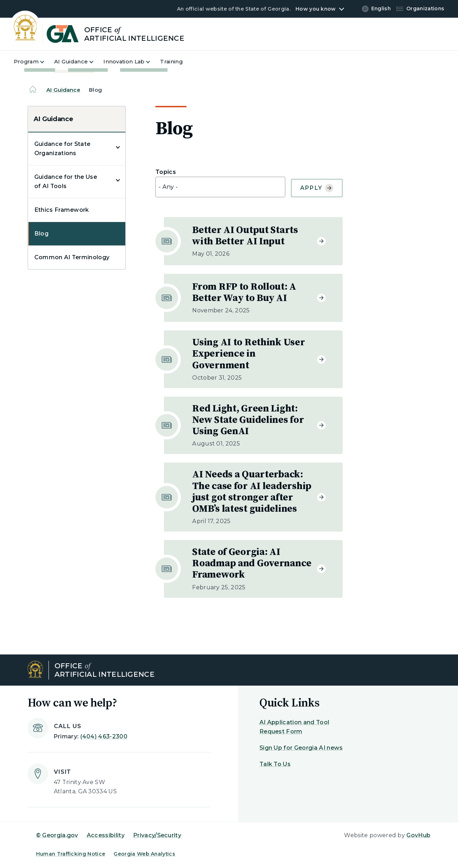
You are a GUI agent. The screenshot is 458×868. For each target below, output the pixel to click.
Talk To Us (275, 764)
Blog (41, 234)
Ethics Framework (62, 210)
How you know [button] (316, 9)
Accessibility (106, 835)
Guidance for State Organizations (62, 149)
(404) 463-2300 (104, 736)
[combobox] (220, 187)
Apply (317, 188)
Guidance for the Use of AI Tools (66, 181)
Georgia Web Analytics (144, 854)
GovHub (418, 835)
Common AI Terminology (72, 257)
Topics (166, 172)
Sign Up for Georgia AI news (301, 748)
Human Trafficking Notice (71, 854)
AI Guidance (63, 90)
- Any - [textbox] (168, 187)
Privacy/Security (157, 835)
